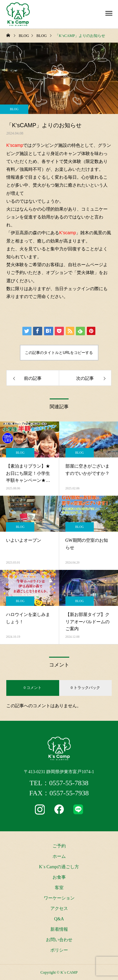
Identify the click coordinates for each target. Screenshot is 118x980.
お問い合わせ (59, 940)
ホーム (59, 856)
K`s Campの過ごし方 (59, 867)
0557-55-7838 (69, 783)
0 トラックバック (85, 688)
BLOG (14, 109)
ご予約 (59, 846)
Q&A (59, 919)
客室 (59, 888)
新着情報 (59, 929)
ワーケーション (59, 898)
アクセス (59, 908)
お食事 (59, 877)
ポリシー (59, 950)
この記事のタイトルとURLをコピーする (59, 353)
